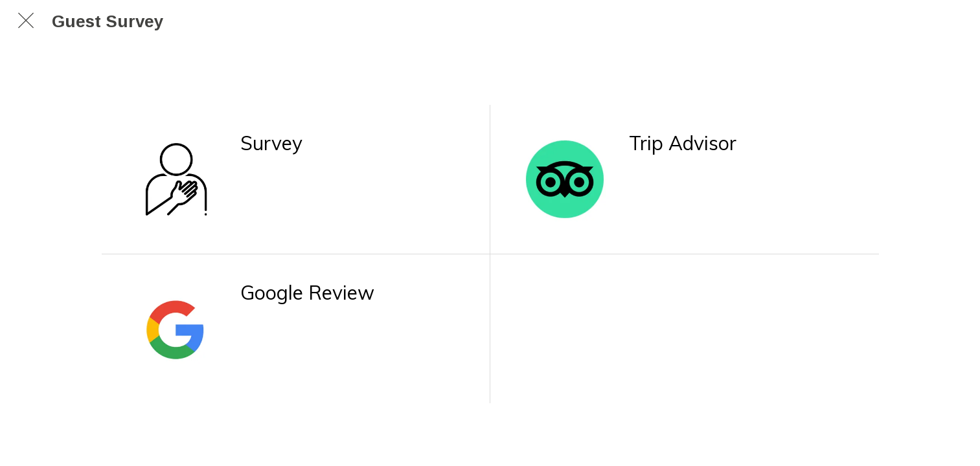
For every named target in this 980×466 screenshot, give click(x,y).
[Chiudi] (26, 21)
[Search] (954, 21)
